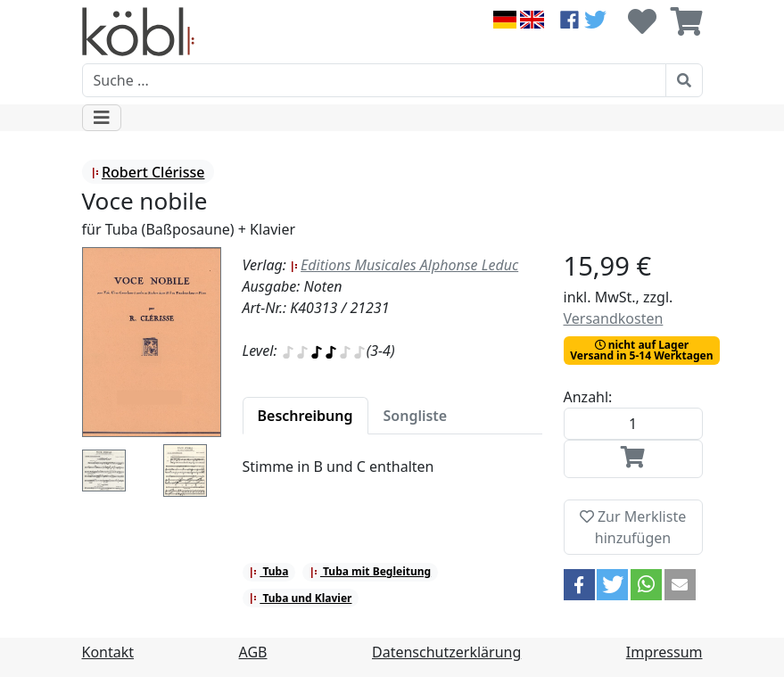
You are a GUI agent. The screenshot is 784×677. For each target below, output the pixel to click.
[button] (579, 585)
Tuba (268, 571)
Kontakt (108, 652)
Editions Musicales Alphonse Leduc (404, 265)
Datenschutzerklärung (446, 652)
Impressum (664, 652)
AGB (253, 652)
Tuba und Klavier (300, 598)
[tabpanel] (392, 477)
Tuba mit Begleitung (370, 571)
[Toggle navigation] (102, 118)
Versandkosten (614, 318)
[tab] (305, 416)
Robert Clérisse (148, 172)
